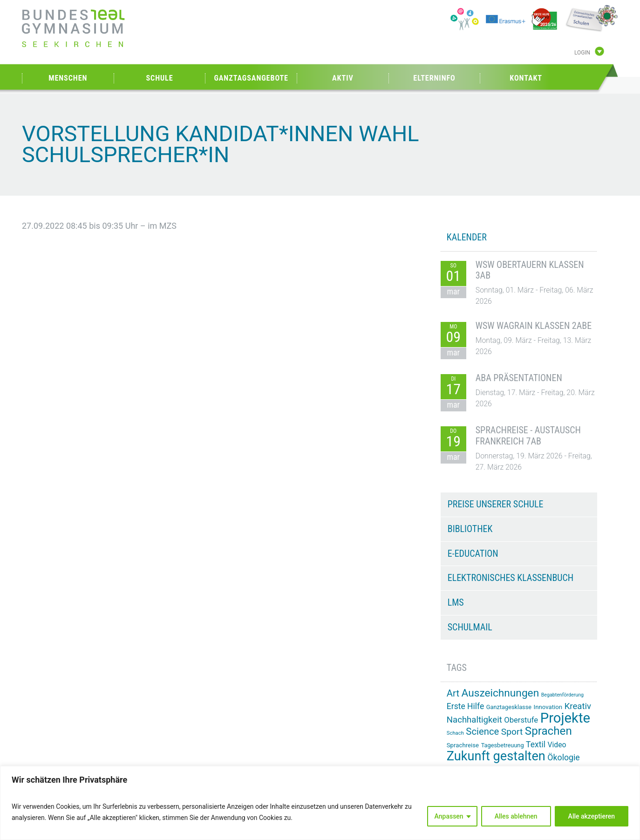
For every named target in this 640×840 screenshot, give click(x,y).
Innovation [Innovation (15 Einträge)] (548, 707)
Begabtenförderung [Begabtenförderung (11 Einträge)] (562, 695)
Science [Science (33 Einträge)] (482, 731)
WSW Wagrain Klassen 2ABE (534, 326)
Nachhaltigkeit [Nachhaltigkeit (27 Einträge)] (474, 720)
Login (582, 53)
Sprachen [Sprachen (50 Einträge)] (548, 731)
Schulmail (470, 627)
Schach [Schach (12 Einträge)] (455, 733)
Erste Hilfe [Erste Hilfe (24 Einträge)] (465, 706)
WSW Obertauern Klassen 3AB (530, 270)
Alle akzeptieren (592, 816)
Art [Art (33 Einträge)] (453, 693)
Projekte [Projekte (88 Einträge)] (565, 718)
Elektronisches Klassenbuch (511, 578)
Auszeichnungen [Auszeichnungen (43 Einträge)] (500, 693)
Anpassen (449, 816)
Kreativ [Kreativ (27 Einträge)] (578, 706)
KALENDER (467, 237)
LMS (456, 602)
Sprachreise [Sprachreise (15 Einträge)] (463, 745)
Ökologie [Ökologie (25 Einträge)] (563, 758)
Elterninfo (434, 78)
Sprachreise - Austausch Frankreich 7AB (528, 436)
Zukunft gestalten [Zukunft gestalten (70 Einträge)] (496, 756)
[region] (320, 803)
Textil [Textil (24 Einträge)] (536, 744)
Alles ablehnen (516, 816)
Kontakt (526, 78)
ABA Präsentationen (519, 378)
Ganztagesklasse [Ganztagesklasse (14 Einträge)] (509, 707)
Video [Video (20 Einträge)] (557, 745)
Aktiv (343, 78)
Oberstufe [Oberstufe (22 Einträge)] (521, 720)
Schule (159, 78)
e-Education (473, 553)
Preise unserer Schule (496, 504)
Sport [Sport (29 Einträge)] (512, 732)
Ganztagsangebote (251, 78)
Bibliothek (470, 529)
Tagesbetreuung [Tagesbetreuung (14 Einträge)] (503, 745)
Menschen (68, 78)
